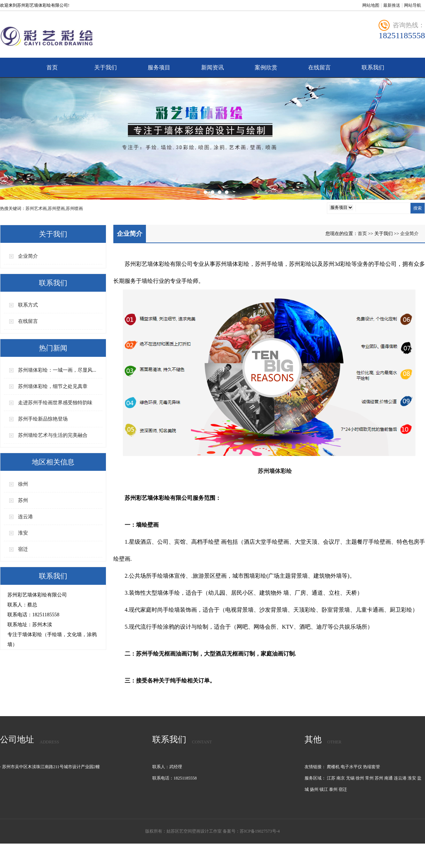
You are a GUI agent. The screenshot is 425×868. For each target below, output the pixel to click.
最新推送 (392, 5)
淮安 (23, 533)
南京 (341, 778)
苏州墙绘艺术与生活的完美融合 (53, 435)
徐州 (23, 484)
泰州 (333, 789)
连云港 (25, 517)
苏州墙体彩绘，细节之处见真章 (53, 386)
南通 (389, 778)
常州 (369, 778)
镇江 (324, 789)
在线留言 (319, 67)
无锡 (350, 778)
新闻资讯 (212, 67)
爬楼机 (333, 767)
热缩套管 (372, 767)
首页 (52, 67)
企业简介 (28, 256)
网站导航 (413, 5)
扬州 (314, 789)
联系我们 (373, 67)
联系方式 (28, 305)
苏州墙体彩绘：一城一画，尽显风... (57, 370)
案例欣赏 (266, 67)
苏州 (23, 500)
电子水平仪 (351, 767)
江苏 (331, 778)
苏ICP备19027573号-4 (260, 831)
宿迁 (23, 549)
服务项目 (159, 67)
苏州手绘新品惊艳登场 (43, 419)
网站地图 (371, 5)
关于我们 (106, 67)
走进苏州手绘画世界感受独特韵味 (55, 403)
